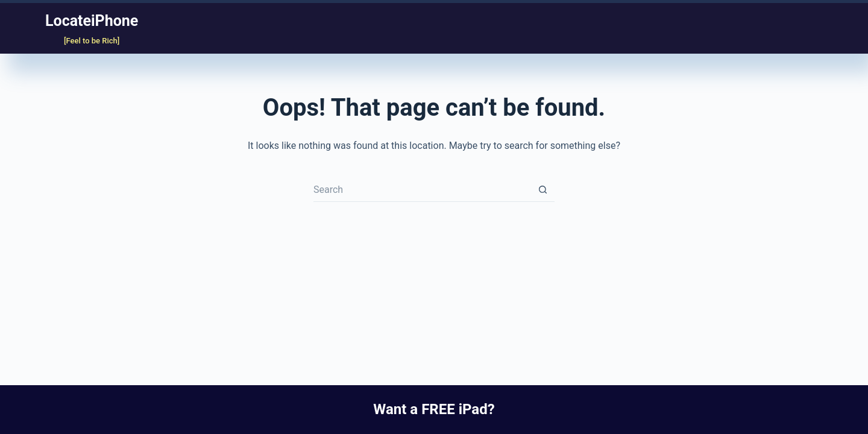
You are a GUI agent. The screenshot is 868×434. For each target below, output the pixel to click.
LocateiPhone (92, 21)
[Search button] (542, 190)
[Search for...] (422, 190)
